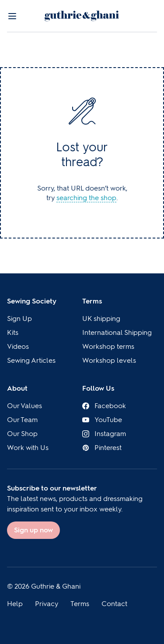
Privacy (47, 604)
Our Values (24, 406)
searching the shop (86, 198)
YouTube (102, 420)
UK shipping (101, 319)
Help (15, 604)
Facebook (104, 406)
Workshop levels (109, 360)
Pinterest (102, 448)
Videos (18, 346)
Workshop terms (108, 346)
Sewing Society (32, 301)
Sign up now (33, 530)
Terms (92, 301)
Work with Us (28, 448)
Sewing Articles (31, 360)
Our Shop (22, 434)
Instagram (104, 434)
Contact (114, 604)
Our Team (22, 420)
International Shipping (117, 332)
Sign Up (19, 319)
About (17, 388)
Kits (13, 332)
